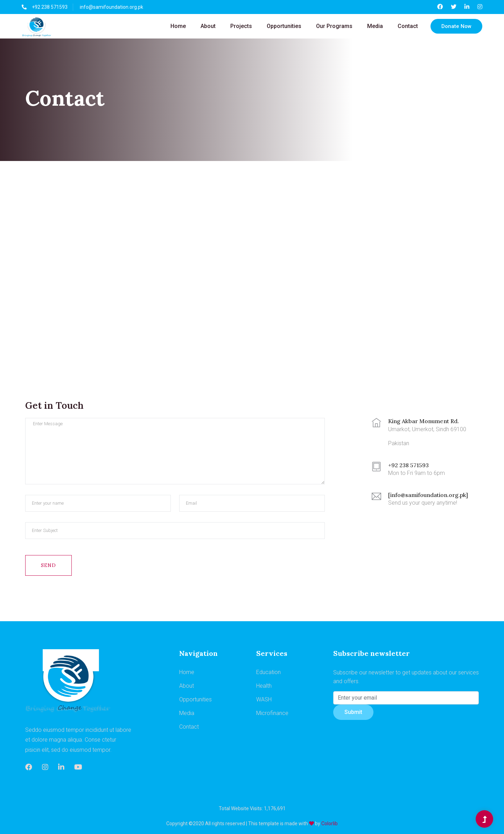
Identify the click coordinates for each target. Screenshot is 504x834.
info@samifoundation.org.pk (111, 7)
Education (268, 672)
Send (48, 565)
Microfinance (272, 713)
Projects (241, 26)
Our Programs (334, 26)
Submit (353, 712)
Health (264, 686)
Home (178, 26)
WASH (264, 699)
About (208, 26)
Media (375, 26)
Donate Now (456, 26)
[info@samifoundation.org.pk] (428, 495)
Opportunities (284, 26)
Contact (408, 26)
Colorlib (330, 824)
